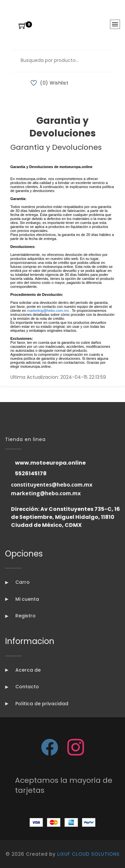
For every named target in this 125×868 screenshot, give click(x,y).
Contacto (22, 687)
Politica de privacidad (37, 704)
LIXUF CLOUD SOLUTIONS (88, 854)
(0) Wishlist (50, 83)
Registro (20, 616)
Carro (17, 582)
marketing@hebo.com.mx (46, 493)
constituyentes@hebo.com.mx (52, 485)
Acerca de (23, 670)
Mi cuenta (22, 599)
